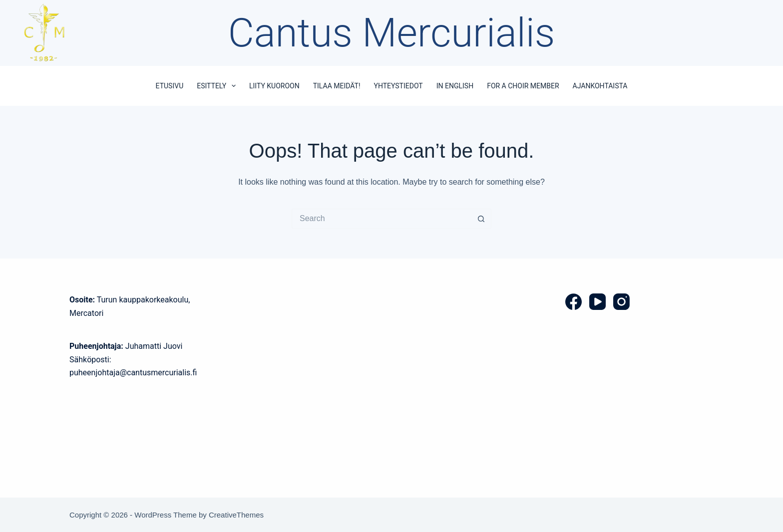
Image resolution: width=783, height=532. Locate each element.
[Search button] (481, 219)
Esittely (218, 86)
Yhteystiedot (398, 86)
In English (455, 86)
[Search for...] (382, 219)
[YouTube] (597, 302)
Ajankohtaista (600, 86)
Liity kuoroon (274, 86)
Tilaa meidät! (337, 86)
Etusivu (170, 86)
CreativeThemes (236, 515)
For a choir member (523, 86)
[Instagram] (621, 302)
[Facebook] (574, 302)
